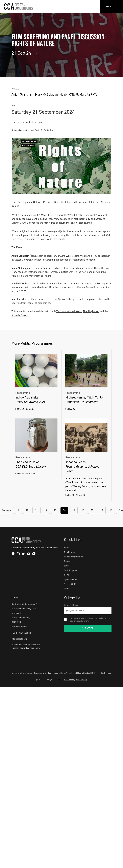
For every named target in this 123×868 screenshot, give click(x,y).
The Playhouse (91, 311)
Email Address (71, 605)
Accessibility (70, 584)
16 (83, 510)
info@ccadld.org (19, 639)
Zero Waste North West (69, 311)
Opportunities (70, 579)
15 (74, 510)
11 (36, 510)
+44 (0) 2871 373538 (21, 633)
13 (55, 510)
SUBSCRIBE (88, 628)
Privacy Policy (69, 679)
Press (67, 566)
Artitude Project (20, 315)
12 (46, 510)
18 (102, 510)
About (67, 548)
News (67, 575)
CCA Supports (71, 570)
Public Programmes (73, 557)
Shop (66, 588)
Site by (106, 673)
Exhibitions (69, 552)
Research (69, 561)
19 (111, 510)
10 (27, 510)
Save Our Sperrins (57, 299)
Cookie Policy (82, 679)
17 (92, 510)
